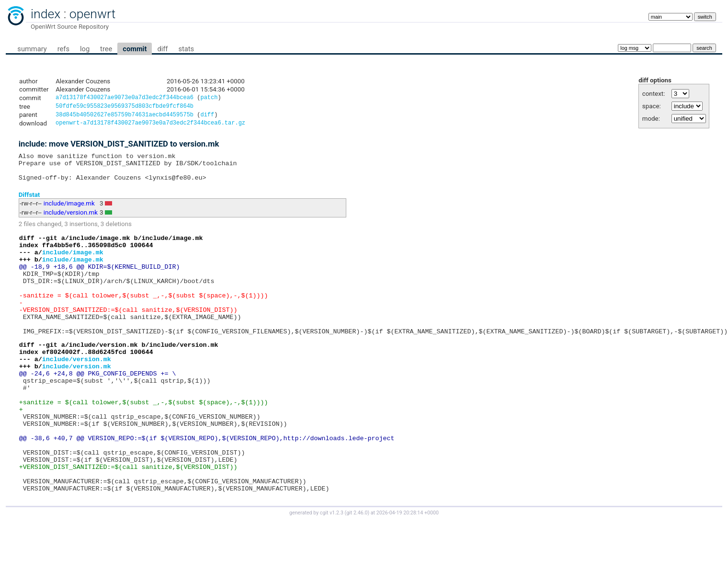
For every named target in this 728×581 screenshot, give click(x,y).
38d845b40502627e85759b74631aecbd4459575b (125, 117)
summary (32, 49)
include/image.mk (69, 212)
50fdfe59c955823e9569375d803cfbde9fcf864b (125, 108)
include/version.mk (71, 222)
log (85, 49)
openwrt (92, 14)
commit (135, 49)
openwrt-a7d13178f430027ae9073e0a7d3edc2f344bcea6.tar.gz (150, 126)
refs (63, 49)
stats (186, 49)
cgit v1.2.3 (332, 572)
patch (209, 98)
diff (162, 49)
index (45, 14)
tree (106, 49)
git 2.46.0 (357, 572)
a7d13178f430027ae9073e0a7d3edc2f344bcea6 (125, 98)
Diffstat (29, 203)
